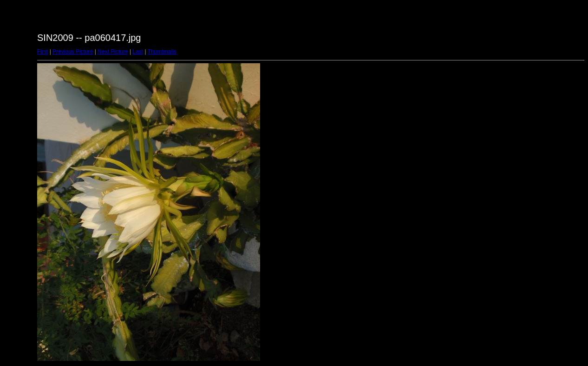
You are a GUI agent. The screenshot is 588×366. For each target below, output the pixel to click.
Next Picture (113, 52)
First (42, 52)
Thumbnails (162, 52)
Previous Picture (73, 52)
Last (138, 52)
